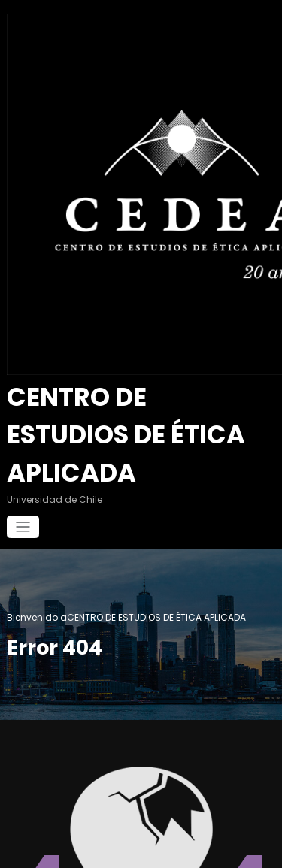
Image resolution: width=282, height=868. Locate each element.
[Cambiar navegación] (23, 472)
